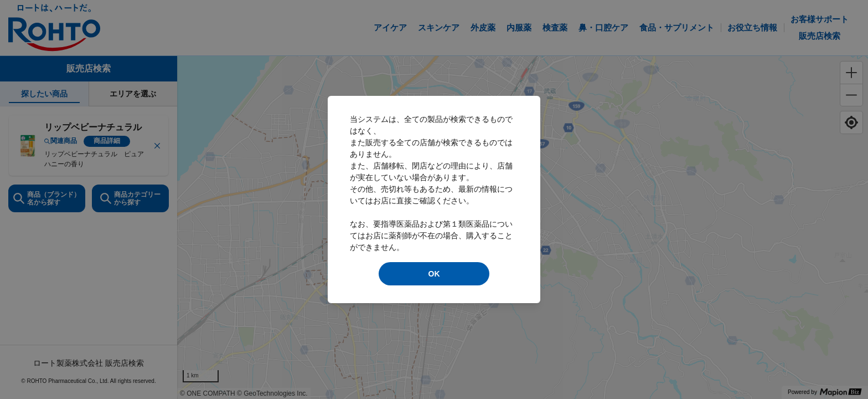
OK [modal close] (434, 274)
